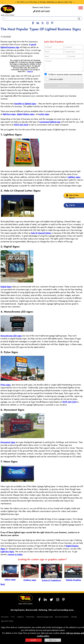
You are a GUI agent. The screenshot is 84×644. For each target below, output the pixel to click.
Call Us (70, 205)
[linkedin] (38, 23)
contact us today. (15, 554)
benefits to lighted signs (25, 104)
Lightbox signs (74, 177)
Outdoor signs (30, 579)
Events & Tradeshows (52, 579)
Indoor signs (10, 578)
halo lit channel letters (41, 233)
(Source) (30, 71)
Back (3, 584)
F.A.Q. (13, 617)
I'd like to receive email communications (65, 75)
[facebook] (33, 23)
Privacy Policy (30, 617)
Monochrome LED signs (11, 336)
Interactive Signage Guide (45, 617)
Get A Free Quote (72, 197)
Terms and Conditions (62, 617)
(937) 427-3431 (41, 11)
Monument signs (8, 442)
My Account (5, 617)
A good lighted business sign (18, 46)
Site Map (74, 617)
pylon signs (44, 114)
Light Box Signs (7, 552)
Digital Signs (6, 287)
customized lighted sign (50, 122)
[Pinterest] (52, 23)
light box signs (9, 114)
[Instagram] (47, 23)
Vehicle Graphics (73, 579)
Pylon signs (6, 385)
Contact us (20, 617)
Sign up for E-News (7, 621)
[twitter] (43, 23)
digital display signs (26, 114)
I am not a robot (56, 79)
